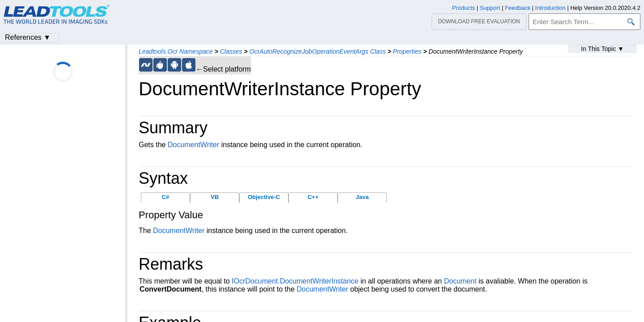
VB (215, 197)
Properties (407, 51)
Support (490, 8)
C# (166, 197)
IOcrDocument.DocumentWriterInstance (295, 281)
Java (362, 197)
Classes (231, 51)
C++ (313, 197)
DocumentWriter (193, 145)
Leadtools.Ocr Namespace (176, 51)
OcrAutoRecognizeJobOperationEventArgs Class (318, 51)
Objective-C (264, 197)
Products (464, 8)
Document (460, 281)
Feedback (518, 8)
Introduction (551, 8)
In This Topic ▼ (602, 49)
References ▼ (28, 37)
